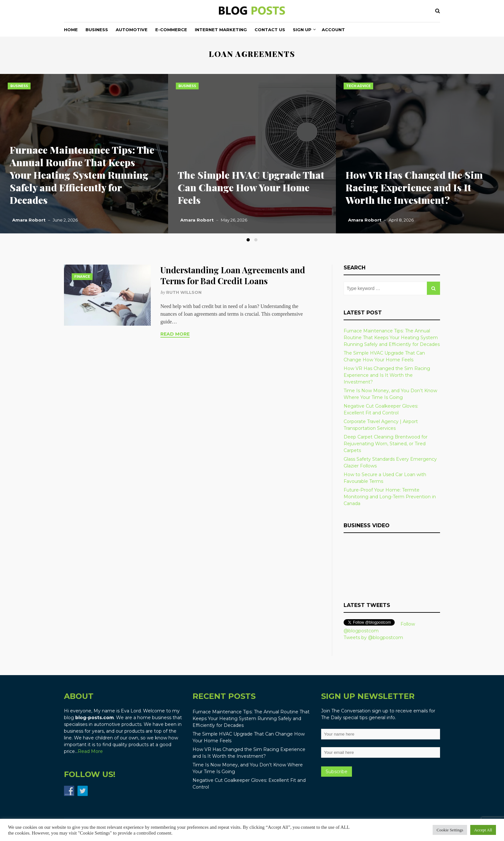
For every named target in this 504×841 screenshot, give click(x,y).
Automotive (132, 30)
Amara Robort (29, 220)
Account (333, 30)
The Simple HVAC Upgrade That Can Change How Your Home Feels (251, 187)
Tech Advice (358, 86)
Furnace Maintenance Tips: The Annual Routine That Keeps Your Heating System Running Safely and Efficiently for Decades (82, 175)
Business (97, 30)
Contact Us (270, 30)
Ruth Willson (184, 292)
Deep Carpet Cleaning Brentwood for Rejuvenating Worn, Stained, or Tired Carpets (386, 444)
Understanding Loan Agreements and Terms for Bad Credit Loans (233, 275)
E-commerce (171, 30)
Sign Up (302, 30)
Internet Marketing (221, 30)
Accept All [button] (483, 830)
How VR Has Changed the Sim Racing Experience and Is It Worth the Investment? (414, 187)
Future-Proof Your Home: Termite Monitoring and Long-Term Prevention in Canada (390, 497)
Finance (82, 277)
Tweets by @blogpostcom (373, 638)
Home (71, 30)
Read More (175, 334)
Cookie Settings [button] (450, 830)
